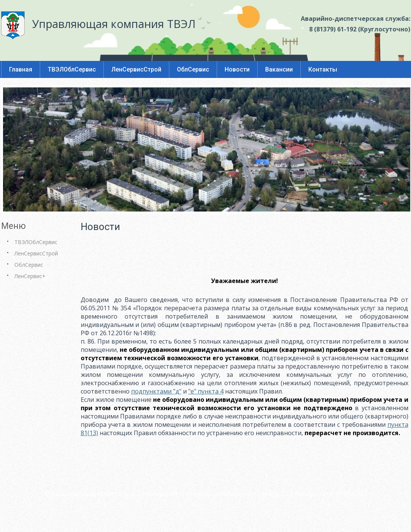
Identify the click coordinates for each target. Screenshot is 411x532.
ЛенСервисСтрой (136, 69)
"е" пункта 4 (206, 391)
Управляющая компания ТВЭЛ (114, 24)
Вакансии (279, 69)
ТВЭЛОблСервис (72, 69)
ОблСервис (193, 69)
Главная (21, 69)
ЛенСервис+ (30, 276)
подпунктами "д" (156, 391)
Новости (237, 69)
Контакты (323, 69)
